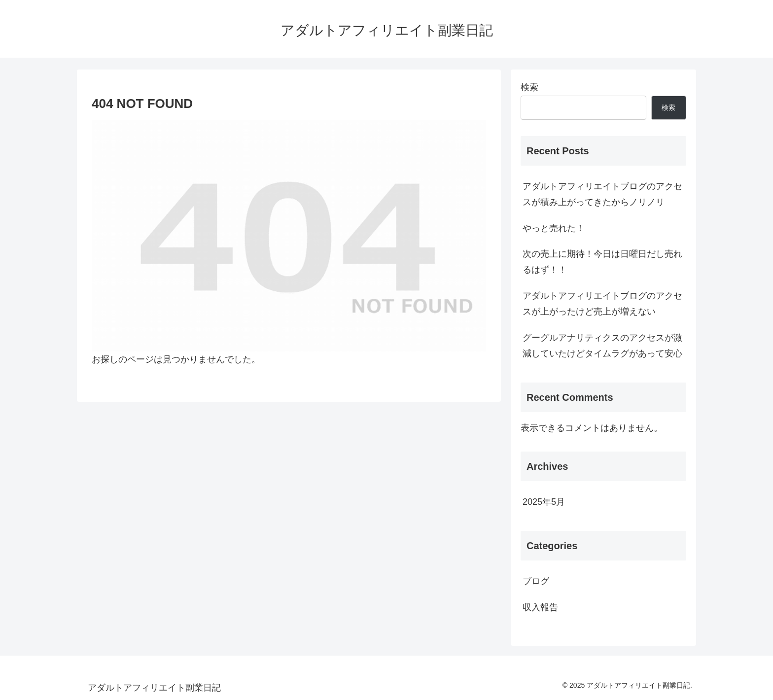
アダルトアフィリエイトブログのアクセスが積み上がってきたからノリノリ (602, 194)
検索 (529, 87)
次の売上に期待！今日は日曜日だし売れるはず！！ (602, 262)
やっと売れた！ (554, 228)
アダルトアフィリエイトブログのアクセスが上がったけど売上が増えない (602, 304)
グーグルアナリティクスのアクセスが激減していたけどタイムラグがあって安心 (602, 346)
